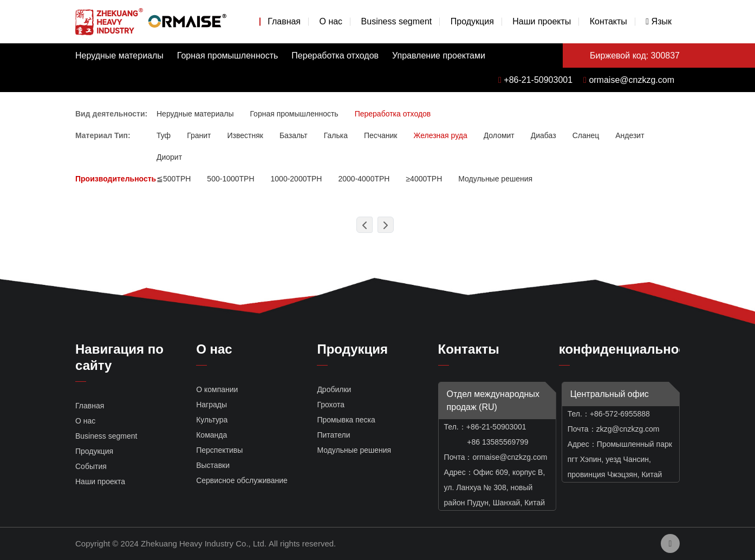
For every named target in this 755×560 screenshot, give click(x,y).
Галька (336, 135)
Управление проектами (439, 56)
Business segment (397, 21)
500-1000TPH (230, 179)
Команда (211, 435)
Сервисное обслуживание (242, 480)
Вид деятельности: (111, 114)
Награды (211, 405)
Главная (284, 21)
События (91, 466)
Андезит (630, 135)
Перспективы (219, 450)
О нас (331, 21)
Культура (212, 420)
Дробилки (334, 389)
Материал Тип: (103, 135)
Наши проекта (100, 481)
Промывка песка (346, 420)
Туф (164, 135)
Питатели (333, 435)
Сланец (586, 135)
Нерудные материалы (119, 56)
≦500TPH (174, 179)
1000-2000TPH (297, 179)
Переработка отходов (335, 56)
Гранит (199, 135)
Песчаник (380, 135)
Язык (659, 21)
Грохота (331, 405)
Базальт (294, 135)
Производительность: (117, 179)
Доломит (499, 135)
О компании (217, 389)
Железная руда (440, 135)
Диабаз (544, 135)
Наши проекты (542, 21)
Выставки (213, 465)
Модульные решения (495, 179)
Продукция (472, 21)
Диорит (169, 157)
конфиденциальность (630, 349)
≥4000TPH (424, 179)
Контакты (608, 21)
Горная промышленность (228, 56)
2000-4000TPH (364, 179)
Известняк (245, 135)
